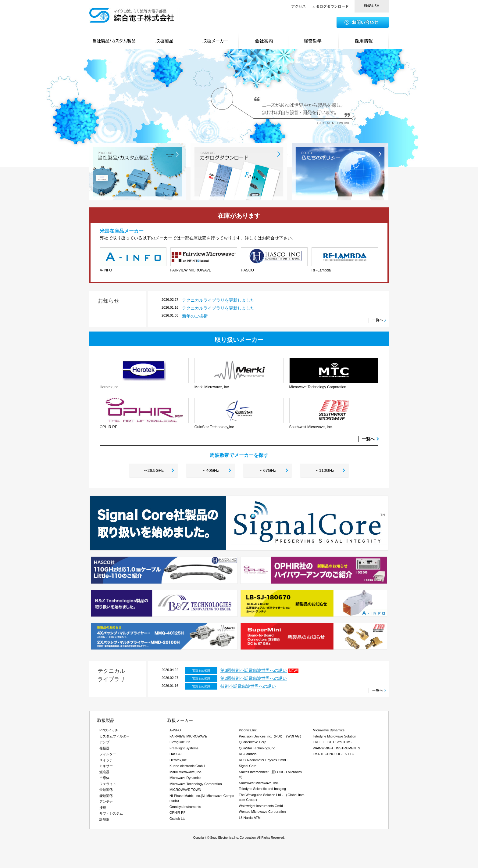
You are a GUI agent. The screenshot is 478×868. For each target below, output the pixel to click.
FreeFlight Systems (184, 750)
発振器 (104, 750)
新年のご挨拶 (195, 316)
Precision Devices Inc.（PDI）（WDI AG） (271, 738)
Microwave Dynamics (185, 780)
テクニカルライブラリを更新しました (218, 300)
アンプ (104, 744)
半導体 (104, 780)
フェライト (108, 786)
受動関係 (106, 792)
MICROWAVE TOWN (185, 792)
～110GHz (325, 472)
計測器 (104, 821)
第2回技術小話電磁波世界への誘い (254, 680)
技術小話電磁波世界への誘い (248, 688)
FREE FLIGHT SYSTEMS (332, 744)
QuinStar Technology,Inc (257, 750)
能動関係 (106, 798)
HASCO (175, 756)
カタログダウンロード (330, 6)
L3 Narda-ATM (250, 820)
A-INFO (175, 732)
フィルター (108, 756)
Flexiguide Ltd (180, 744)
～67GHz (268, 472)
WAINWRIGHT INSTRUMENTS (336, 750)
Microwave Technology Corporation (196, 786)
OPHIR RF (178, 815)
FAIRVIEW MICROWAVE (188, 738)
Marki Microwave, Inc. (186, 774)
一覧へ (368, 439)
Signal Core (248, 768)
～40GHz (211, 472)
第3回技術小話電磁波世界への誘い (254, 673)
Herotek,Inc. (178, 762)
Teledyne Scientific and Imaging (263, 791)
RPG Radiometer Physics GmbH (263, 762)
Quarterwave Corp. (253, 744)
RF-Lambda (248, 756)
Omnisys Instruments (185, 809)
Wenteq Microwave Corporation (262, 814)
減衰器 (104, 774)
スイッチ (106, 762)
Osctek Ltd (178, 820)
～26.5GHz (153, 472)
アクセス (298, 6)
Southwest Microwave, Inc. (259, 785)
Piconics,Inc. (248, 732)
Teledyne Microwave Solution (334, 738)
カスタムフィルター (114, 738)
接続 (103, 809)
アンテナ (106, 804)
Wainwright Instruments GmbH (262, 808)
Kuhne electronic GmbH (187, 768)
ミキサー (106, 768)
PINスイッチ (109, 732)
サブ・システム (111, 816)
